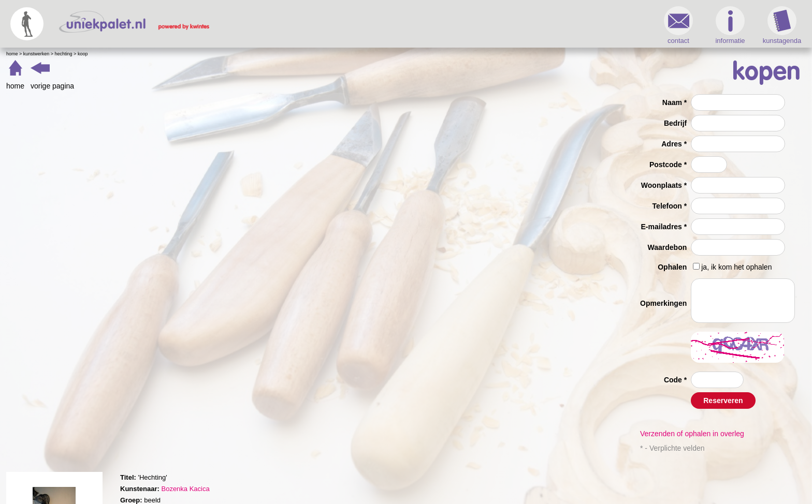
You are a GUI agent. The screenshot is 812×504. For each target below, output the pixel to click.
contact (678, 25)
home (15, 86)
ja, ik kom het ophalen (736, 267)
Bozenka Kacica (185, 489)
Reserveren (723, 401)
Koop (83, 54)
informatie (730, 25)
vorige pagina (52, 86)
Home (12, 54)
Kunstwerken (37, 54)
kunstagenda (782, 25)
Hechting (64, 54)
